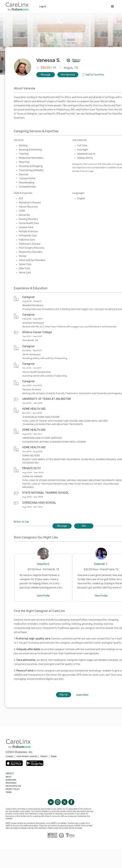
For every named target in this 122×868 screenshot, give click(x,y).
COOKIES (10, 756)
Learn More (82, 695)
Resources (11, 783)
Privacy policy (13, 789)
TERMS (54, 756)
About (9, 777)
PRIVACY (44, 756)
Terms (9, 792)
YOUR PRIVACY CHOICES (27, 756)
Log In (43, 6)
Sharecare (11, 780)
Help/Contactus (13, 786)
